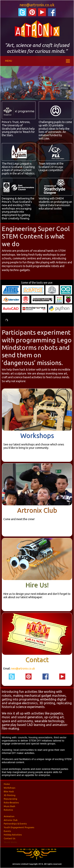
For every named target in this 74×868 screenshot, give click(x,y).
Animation (9, 816)
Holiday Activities (13, 835)
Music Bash (9, 806)
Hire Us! (37, 585)
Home (7, 784)
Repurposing (10, 799)
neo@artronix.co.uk (37, 5)
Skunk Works (10, 842)
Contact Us (9, 838)
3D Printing (10, 795)
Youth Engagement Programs (19, 827)
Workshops (37, 435)
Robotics (8, 810)
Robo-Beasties (11, 802)
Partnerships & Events (15, 824)
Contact (37, 660)
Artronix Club (37, 510)
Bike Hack (9, 791)
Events (7, 831)
